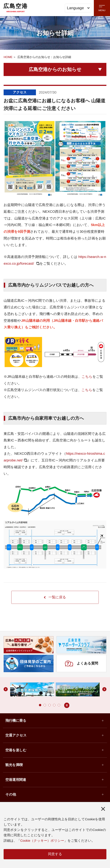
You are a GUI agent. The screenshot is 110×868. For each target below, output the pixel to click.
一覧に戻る (55, 597)
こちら (87, 377)
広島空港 (15, 8)
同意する (55, 854)
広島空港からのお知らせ (55, 69)
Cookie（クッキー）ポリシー (42, 840)
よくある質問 (81, 664)
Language (78, 8)
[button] (40, 705)
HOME (8, 57)
